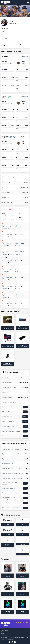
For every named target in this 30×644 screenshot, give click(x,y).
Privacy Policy (4, 634)
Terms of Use (4, 635)
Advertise (3, 632)
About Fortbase (5, 630)
